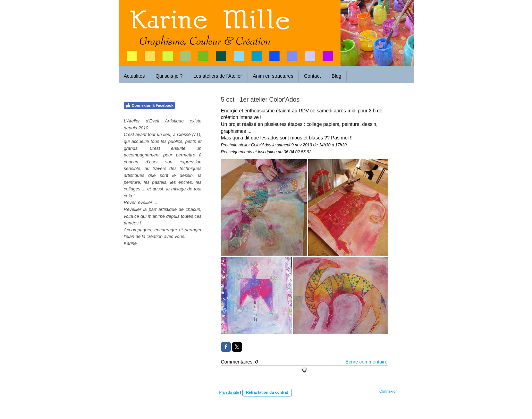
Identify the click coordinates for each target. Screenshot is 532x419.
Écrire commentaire (366, 362)
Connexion (389, 391)
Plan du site (229, 392)
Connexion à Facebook (149, 105)
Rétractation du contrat (267, 392)
